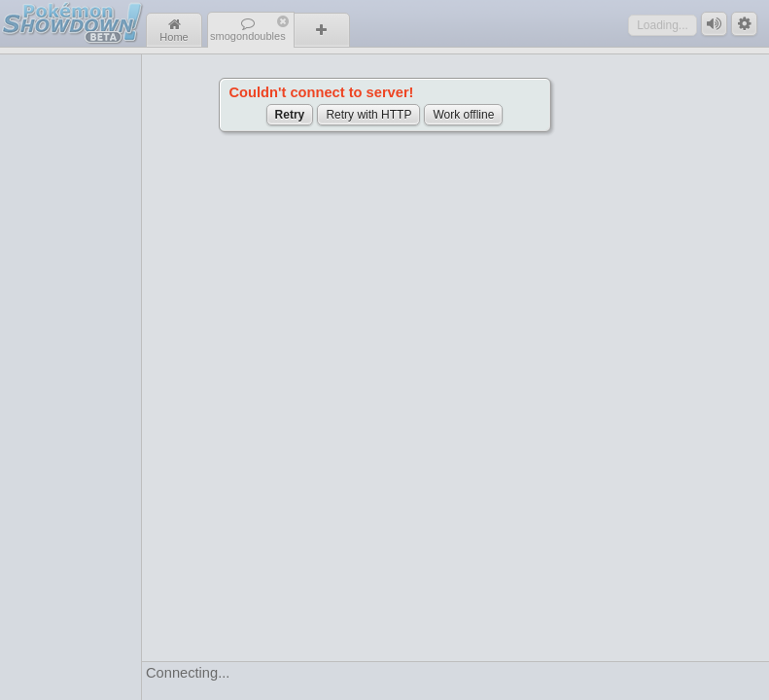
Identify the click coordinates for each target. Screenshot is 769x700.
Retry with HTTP (368, 115)
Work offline (463, 115)
